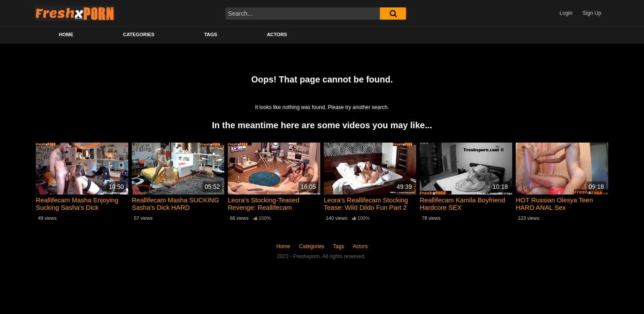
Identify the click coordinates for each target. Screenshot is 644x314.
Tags (211, 34)
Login (566, 13)
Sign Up (592, 13)
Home (66, 34)
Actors (277, 34)
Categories (139, 34)
